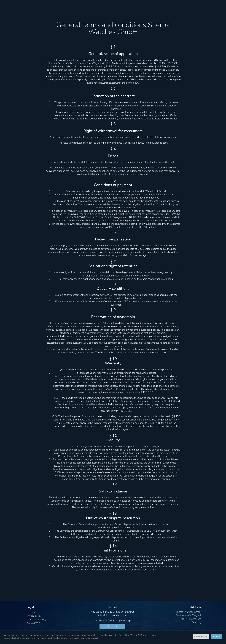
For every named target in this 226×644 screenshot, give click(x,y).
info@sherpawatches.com (112, 615)
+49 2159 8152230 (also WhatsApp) (112, 612)
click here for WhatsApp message (112, 621)
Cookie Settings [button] (201, 636)
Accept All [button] (217, 636)
